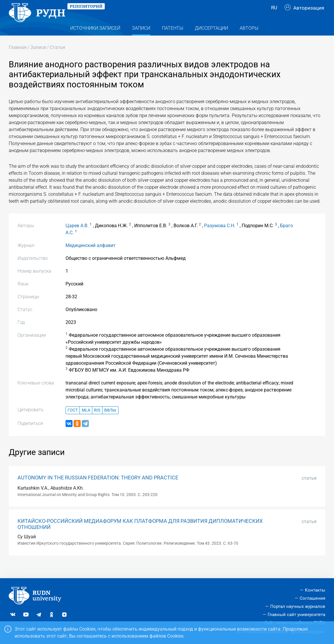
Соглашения (312, 598)
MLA (86, 421)
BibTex (110, 421)
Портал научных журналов (298, 606)
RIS (97, 421)
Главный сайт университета (296, 615)
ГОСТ (73, 421)
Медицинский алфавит (91, 257)
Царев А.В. (77, 237)
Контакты (315, 590)
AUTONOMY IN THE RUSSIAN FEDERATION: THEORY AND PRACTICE (98, 489)
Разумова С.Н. (220, 237)
